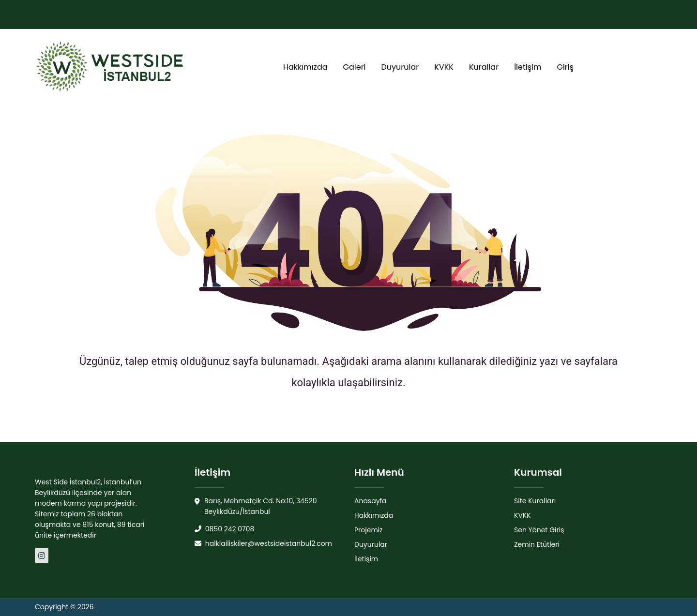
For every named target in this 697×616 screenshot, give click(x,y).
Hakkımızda (305, 67)
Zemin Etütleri (537, 544)
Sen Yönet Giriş (539, 530)
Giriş (565, 67)
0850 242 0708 (224, 529)
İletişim (528, 67)
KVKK (444, 67)
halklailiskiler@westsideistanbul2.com (263, 543)
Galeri (355, 67)
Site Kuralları (535, 501)
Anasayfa (371, 501)
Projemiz (369, 530)
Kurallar (484, 67)
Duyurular (400, 67)
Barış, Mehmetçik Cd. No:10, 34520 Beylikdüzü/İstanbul (256, 506)
